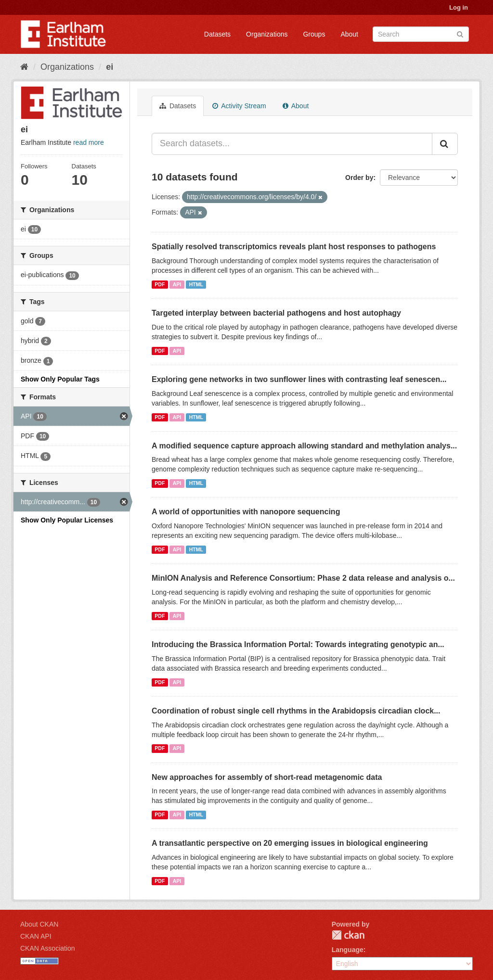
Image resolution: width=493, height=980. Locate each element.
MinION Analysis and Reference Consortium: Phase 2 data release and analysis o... (303, 578)
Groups (314, 34)
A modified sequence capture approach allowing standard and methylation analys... (304, 446)
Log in (459, 7)
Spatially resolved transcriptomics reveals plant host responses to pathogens (294, 247)
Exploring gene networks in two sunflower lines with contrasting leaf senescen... (299, 379)
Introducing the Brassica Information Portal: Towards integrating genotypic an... (298, 644)
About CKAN (39, 924)
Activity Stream (239, 106)
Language (348, 950)
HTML (196, 284)
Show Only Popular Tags (60, 379)
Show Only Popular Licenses (67, 520)
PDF (160, 284)
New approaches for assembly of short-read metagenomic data (267, 777)
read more (89, 142)
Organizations (267, 34)
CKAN (348, 935)
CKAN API (36, 936)
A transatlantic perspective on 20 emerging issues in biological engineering (290, 843)
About (349, 34)
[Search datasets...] (292, 144)
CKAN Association (48, 948)
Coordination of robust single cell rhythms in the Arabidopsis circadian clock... (296, 711)
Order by (359, 178)
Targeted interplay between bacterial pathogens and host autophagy (276, 313)
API (177, 284)
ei (110, 67)
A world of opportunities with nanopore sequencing (246, 512)
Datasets (217, 34)
